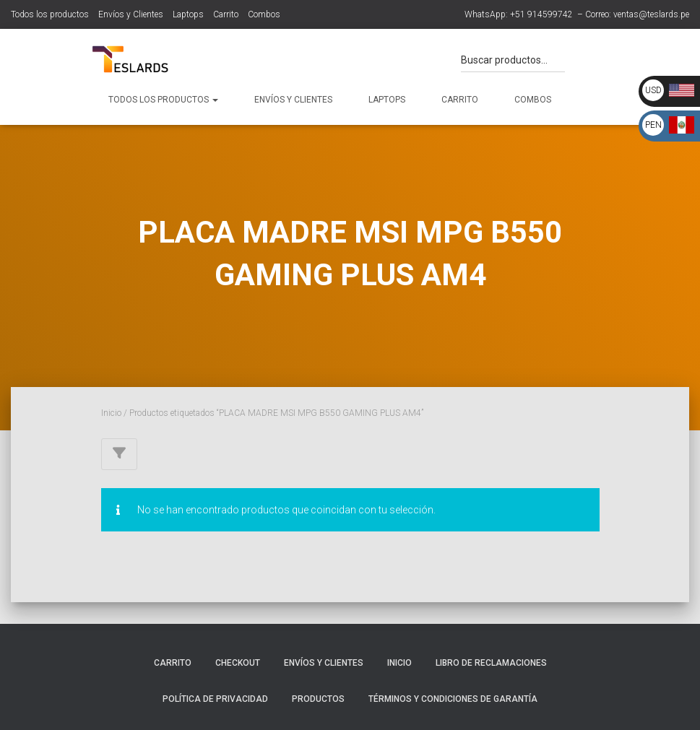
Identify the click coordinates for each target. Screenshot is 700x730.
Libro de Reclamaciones (491, 663)
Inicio (111, 413)
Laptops (188, 14)
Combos (264, 14)
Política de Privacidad (215, 699)
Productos (318, 699)
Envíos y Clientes (131, 14)
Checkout (238, 663)
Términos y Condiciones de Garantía (453, 699)
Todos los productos (50, 14)
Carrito (226, 14)
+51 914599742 (541, 14)
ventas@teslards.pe (651, 14)
